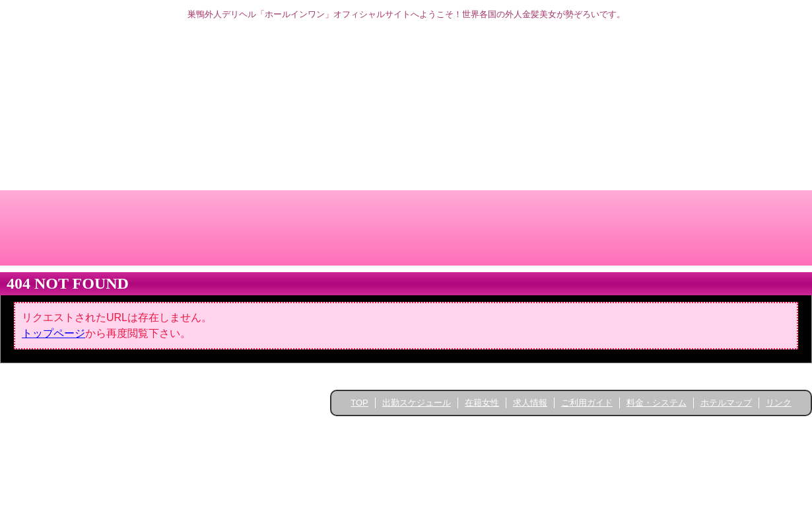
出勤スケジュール (417, 403)
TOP (359, 403)
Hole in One (410, 430)
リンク (779, 403)
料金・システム (657, 403)
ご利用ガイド (587, 403)
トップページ (53, 333)
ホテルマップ (726, 403)
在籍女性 (482, 403)
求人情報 (530, 403)
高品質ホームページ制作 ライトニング (406, 444)
